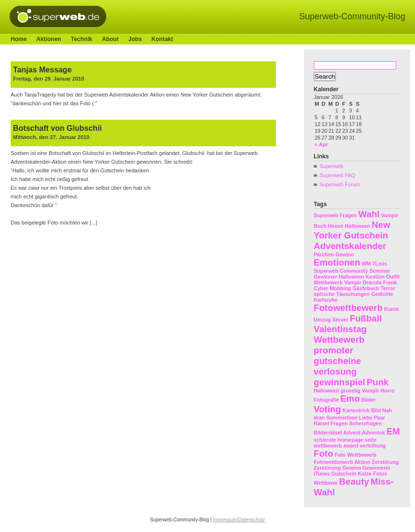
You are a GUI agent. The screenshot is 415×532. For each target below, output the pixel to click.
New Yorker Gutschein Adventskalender (352, 235)
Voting (327, 409)
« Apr (321, 144)
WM (366, 264)
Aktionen (48, 39)
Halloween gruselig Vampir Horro (354, 391)
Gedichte (382, 294)
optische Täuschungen (342, 294)
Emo (350, 399)
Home (19, 39)
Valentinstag (340, 329)
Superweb (332, 166)
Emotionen (337, 262)
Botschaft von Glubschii (57, 128)
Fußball (366, 318)
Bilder (369, 400)
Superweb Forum (340, 184)
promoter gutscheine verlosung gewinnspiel (339, 366)
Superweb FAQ (338, 175)
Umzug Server (331, 320)
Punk (378, 382)
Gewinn (345, 254)
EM (393, 431)
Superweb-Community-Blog (352, 16)
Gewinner (325, 277)
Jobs (135, 39)
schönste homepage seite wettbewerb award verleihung (350, 443)
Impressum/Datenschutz (239, 520)
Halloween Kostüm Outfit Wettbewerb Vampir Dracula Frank (357, 280)
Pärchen (324, 254)
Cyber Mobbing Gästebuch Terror (354, 288)
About (110, 39)
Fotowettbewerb (348, 308)
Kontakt (162, 39)
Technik (82, 39)
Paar (380, 418)
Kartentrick (356, 410)
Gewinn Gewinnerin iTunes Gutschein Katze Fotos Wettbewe (352, 475)
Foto (323, 454)
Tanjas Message (42, 70)
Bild (376, 410)
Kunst (391, 309)
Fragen (348, 215)
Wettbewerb (339, 340)
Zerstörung (327, 468)
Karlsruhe (326, 300)
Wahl (369, 214)
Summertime (342, 418)
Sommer (380, 271)
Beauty (354, 482)
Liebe (366, 418)
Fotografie (326, 400)
